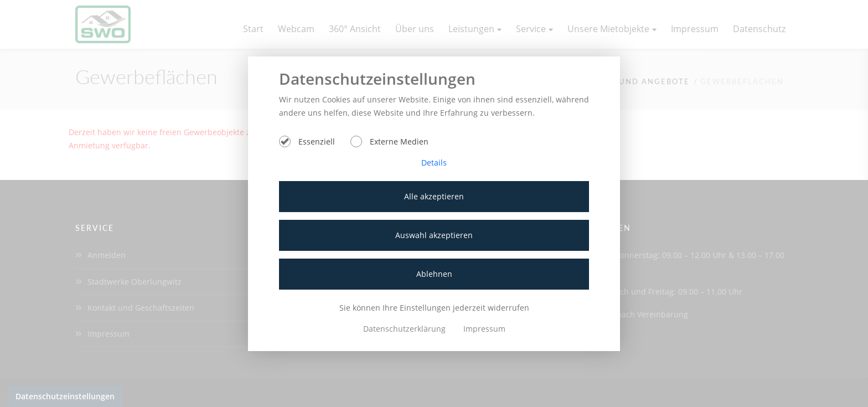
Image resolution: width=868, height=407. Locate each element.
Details (434, 163)
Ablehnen (434, 274)
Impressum (484, 329)
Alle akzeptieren (434, 196)
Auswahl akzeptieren (434, 235)
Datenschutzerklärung (405, 329)
